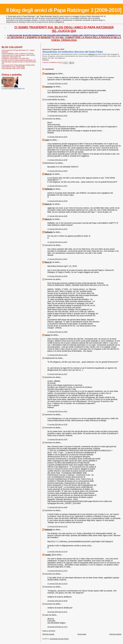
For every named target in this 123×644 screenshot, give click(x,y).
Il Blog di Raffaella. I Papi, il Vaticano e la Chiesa (18, 53)
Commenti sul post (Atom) (59, 639)
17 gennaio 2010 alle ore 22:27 (57, 571)
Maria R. (48, 174)
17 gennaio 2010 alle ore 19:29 (57, 424)
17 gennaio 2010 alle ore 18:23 (57, 96)
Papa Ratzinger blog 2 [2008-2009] (13, 67)
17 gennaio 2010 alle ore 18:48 (57, 201)
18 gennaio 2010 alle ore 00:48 (57, 601)
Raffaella (49, 189)
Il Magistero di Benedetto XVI (11, 57)
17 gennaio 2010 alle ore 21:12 (57, 526)
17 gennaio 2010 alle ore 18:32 (57, 137)
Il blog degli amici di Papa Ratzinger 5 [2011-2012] (18, 55)
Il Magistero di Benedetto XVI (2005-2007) (15, 58)
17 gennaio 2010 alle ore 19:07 (57, 374)
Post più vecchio (115, 634)
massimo (49, 87)
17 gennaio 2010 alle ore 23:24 (57, 584)
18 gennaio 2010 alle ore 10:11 (57, 612)
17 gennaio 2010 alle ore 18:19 (57, 83)
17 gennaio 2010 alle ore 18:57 (57, 242)
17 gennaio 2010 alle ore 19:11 (57, 411)
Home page (82, 634)
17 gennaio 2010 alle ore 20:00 (57, 507)
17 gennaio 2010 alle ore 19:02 (57, 355)
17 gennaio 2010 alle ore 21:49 (57, 552)
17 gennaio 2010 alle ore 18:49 (57, 216)
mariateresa (50, 74)
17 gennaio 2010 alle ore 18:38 (57, 160)
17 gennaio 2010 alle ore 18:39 (57, 171)
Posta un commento (49, 631)
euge (47, 140)
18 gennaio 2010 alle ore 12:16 (57, 627)
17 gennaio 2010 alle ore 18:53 (57, 229)
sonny (48, 335)
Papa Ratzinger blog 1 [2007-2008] (13, 68)
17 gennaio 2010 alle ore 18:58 (57, 276)
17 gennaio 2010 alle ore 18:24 (57, 116)
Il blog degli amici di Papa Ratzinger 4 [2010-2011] (18, 65)
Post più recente (48, 634)
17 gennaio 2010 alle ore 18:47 (57, 186)
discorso (92, 54)
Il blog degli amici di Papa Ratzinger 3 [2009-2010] (64, 10)
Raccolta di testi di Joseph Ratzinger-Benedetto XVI (19, 60)
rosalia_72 (49, 555)
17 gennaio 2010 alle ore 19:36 (57, 439)
